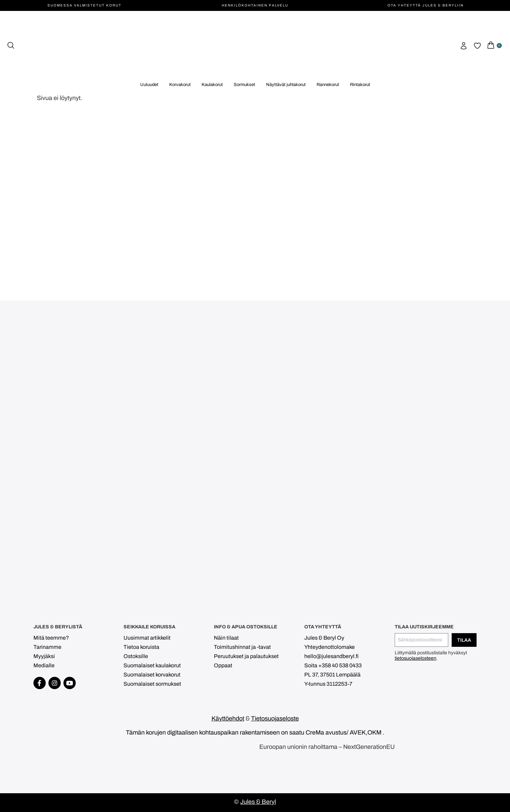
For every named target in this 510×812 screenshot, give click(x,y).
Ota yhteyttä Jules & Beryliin (426, 5)
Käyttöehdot (228, 718)
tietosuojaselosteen (416, 658)
